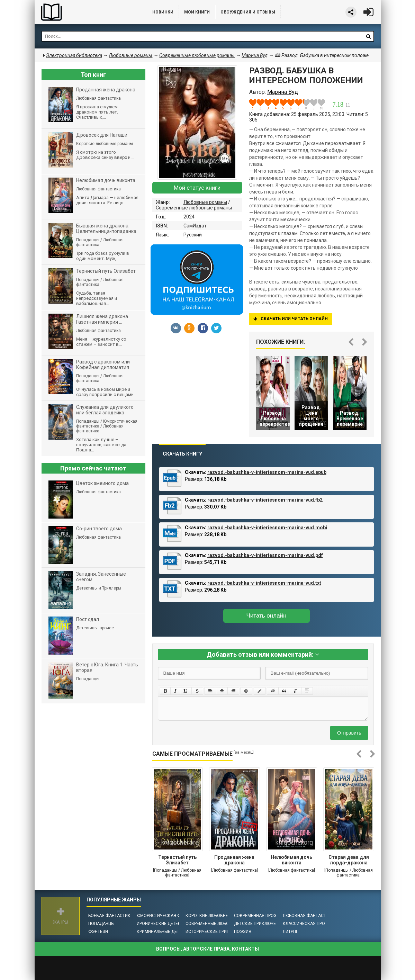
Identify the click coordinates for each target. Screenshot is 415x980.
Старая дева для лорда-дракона (349, 860)
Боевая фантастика (111, 916)
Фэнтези (98, 932)
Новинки (163, 12)
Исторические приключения (217, 932)
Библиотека (87, 12)
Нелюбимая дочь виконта (291, 860)
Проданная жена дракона (234, 860)
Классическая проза (307, 924)
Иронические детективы (164, 924)
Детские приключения (259, 924)
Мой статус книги (197, 188)
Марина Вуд (255, 55)
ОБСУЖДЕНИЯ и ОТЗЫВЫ (248, 12)
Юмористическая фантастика (171, 916)
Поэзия (243, 932)
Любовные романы (205, 202)
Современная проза (257, 916)
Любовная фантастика (309, 916)
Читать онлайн (267, 616)
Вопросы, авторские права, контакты (207, 949)
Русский (193, 235)
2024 (189, 217)
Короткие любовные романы (218, 916)
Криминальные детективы (166, 932)
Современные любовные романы (194, 208)
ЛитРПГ (290, 932)
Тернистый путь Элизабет (177, 860)
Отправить (349, 733)
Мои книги (197, 12)
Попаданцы (101, 924)
